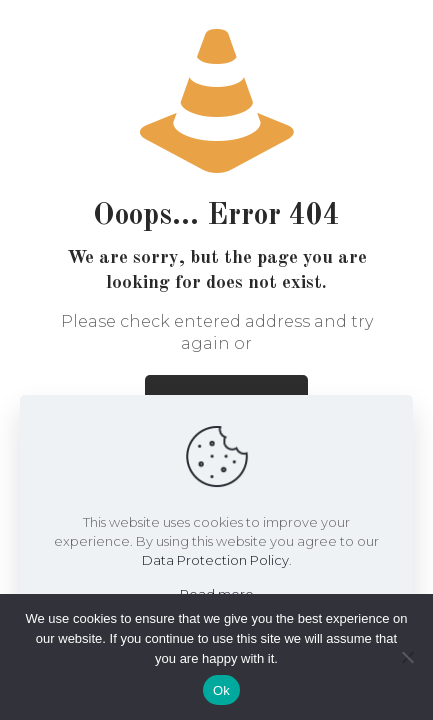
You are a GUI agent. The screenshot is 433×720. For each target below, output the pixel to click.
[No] (408, 657)
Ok (221, 690)
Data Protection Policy (215, 560)
